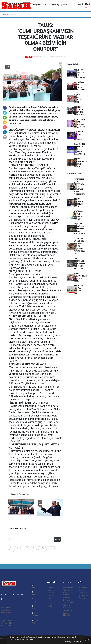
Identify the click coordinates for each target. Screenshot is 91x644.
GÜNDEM (37, 4)
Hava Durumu (68, 588)
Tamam (77, 642)
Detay (68, 642)
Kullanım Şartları (7, 620)
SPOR (50, 603)
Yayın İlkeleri (6, 610)
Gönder (57, 539)
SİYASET (65, 4)
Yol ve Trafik (68, 590)
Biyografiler (83, 593)
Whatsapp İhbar (7, 623)
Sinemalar (67, 605)
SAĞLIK (50, 598)
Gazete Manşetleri (67, 614)
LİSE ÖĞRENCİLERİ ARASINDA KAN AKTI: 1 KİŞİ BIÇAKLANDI (80, 264)
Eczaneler (67, 597)
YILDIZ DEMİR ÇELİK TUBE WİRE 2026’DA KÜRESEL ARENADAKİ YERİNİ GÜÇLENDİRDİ (79, 187)
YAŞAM (14, 15)
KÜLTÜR (50, 606)
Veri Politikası (6, 613)
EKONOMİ (55, 4)
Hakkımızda (5, 607)
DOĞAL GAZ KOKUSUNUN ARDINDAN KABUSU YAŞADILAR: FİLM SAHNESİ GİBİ (79, 246)
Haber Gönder (6, 626)
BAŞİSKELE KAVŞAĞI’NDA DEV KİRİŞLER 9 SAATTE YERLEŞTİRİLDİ (80, 229)
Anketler (82, 590)
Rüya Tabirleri (84, 595)
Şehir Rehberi (68, 610)
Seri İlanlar (67, 608)
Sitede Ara (83, 588)
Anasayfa (6, 15)
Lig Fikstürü (67, 600)
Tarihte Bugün (68, 603)
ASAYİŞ (46, 4)
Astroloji (82, 598)
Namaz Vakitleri (66, 594)
